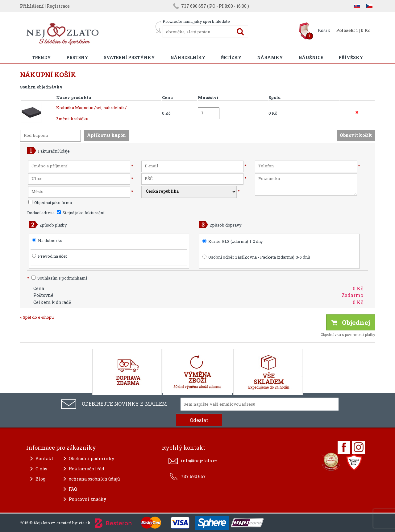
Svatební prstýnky (129, 57)
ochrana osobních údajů (94, 479)
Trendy (41, 57)
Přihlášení (32, 6)
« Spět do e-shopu (37, 317)
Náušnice (311, 57)
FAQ (73, 489)
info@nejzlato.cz (199, 461)
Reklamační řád (87, 469)
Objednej (351, 322)
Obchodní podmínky (91, 458)
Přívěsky (351, 57)
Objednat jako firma (50, 203)
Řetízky (231, 57)
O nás (41, 469)
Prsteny (77, 57)
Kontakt (44, 458)
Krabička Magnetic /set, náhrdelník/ (91, 108)
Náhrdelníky (188, 57)
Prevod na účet (52, 256)
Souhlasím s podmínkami (57, 278)
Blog (40, 479)
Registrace (58, 6)
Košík (324, 30)
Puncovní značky (87, 499)
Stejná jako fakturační (81, 213)
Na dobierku (50, 240)
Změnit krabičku (72, 119)
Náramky (270, 57)
